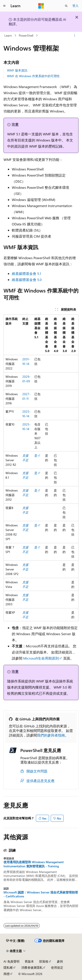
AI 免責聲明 (11, 961)
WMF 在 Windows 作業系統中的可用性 (33, 76)
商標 (7, 974)
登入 (75, 6)
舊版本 (29, 961)
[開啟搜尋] (66, 6)
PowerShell (26, 35)
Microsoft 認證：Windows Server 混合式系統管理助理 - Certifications (41, 894)
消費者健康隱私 (32, 967)
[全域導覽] (4, 6)
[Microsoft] (41, 6)
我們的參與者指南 (51, 735)
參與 (60, 961)
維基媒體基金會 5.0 (27, 280)
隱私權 (8, 967)
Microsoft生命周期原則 (41, 658)
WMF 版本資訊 (17, 70)
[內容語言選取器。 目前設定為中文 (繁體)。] (16, 941)
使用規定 (57, 967)
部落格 (44, 961)
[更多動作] (75, 36)
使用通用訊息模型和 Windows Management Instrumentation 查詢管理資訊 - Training (34, 864)
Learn (8, 35)
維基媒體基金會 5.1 (26, 273)
